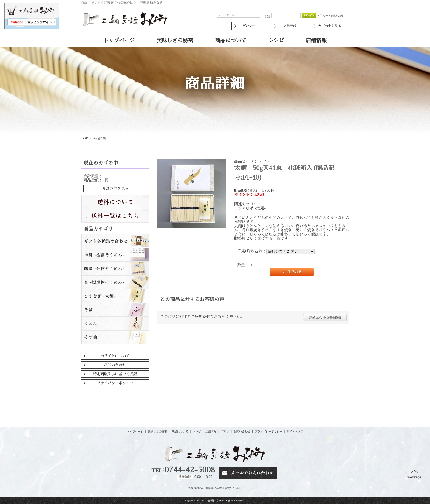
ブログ (225, 431)
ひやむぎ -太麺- (252, 208)
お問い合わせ (115, 365)
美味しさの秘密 (175, 40)
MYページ (250, 26)
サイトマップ (295, 431)
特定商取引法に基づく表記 (115, 374)
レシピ (276, 40)
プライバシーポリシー (115, 383)
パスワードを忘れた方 (330, 16)
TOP (84, 138)
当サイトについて (115, 356)
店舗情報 (316, 40)
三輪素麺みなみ (213, 500)
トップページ (119, 40)
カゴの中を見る (330, 26)
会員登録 (290, 26)
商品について (231, 40)
